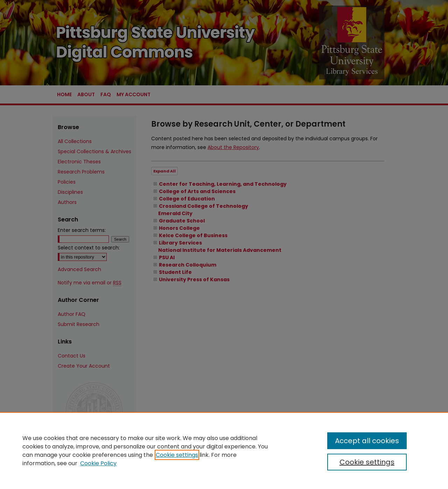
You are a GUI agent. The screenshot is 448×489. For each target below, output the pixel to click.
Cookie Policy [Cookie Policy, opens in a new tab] (98, 463)
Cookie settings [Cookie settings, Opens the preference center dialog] (367, 462)
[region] (224, 451)
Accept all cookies (367, 441)
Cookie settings (177, 455)
